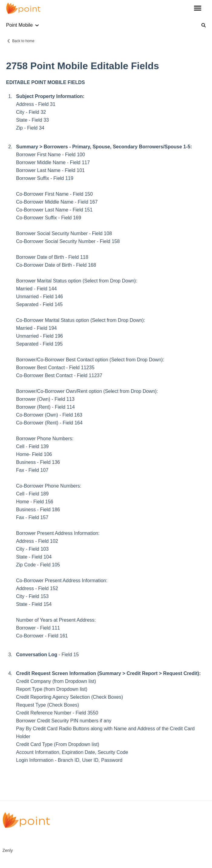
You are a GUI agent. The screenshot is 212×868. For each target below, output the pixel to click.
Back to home (23, 41)
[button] (198, 8)
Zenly (8, 850)
